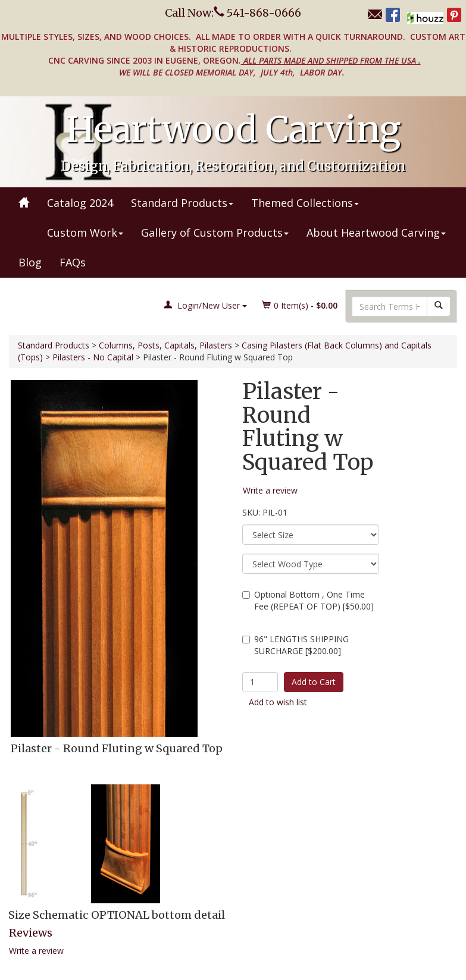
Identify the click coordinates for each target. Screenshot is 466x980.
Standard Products (182, 203)
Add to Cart (314, 682)
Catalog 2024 (80, 203)
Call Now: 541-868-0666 (233, 13)
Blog (30, 262)
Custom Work (85, 233)
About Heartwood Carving (376, 233)
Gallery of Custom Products (215, 233)
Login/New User (205, 305)
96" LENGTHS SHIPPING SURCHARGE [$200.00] (295, 645)
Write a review (36, 951)
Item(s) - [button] (300, 305)
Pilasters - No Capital (93, 357)
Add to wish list (278, 702)
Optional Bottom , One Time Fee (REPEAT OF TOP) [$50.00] (308, 600)
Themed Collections (305, 203)
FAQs (73, 262)
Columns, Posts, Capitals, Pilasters (165, 345)
